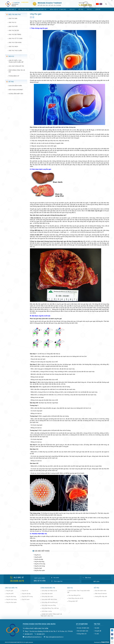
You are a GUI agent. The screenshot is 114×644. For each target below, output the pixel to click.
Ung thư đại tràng (39, 561)
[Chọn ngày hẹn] (66, 581)
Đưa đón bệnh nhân (101, 590)
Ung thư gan (10, 590)
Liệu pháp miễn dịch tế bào (49, 599)
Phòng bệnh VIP (73, 601)
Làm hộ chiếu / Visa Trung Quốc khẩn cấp (79, 591)
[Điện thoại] (98, 577)
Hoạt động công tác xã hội (76, 598)
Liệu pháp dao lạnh (47, 593)
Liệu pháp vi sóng (47, 611)
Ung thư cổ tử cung (40, 564)
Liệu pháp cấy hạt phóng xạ (50, 602)
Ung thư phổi (38, 557)
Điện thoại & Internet (101, 593)
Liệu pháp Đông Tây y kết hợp (50, 608)
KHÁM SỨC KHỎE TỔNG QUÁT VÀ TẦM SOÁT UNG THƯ (51, 615)
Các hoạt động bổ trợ (74, 595)
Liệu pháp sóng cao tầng (49, 605)
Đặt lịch (96, 581)
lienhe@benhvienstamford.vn (33, 637)
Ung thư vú (37, 555)
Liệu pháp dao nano (47, 596)
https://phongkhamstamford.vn (55, 637)
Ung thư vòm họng (40, 566)
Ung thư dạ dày (39, 559)
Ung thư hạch (38, 568)
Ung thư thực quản (40, 570)
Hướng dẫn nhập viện (101, 596)
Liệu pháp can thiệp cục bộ (49, 590)
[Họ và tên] (66, 577)
